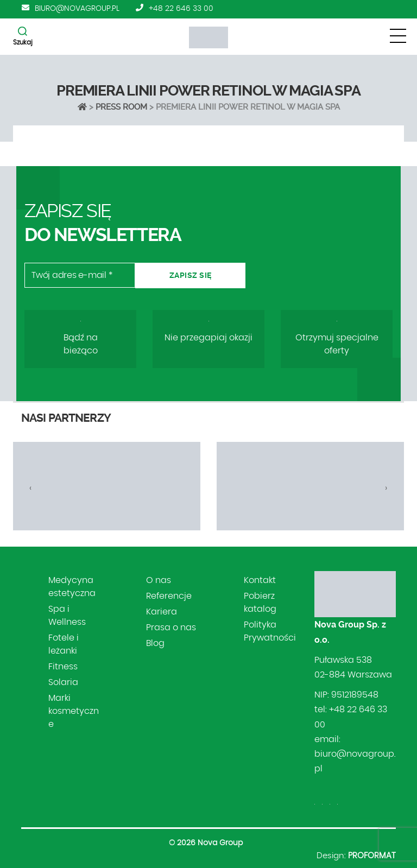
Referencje (169, 596)
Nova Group (220, 843)
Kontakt (260, 580)
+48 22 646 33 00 (181, 9)
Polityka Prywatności (270, 631)
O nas (159, 580)
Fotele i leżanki (64, 644)
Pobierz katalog (260, 603)
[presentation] (31, 488)
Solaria (63, 682)
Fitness (63, 667)
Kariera (162, 612)
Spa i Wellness (67, 616)
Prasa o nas (171, 628)
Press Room (121, 107)
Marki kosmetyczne (74, 711)
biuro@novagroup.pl (77, 9)
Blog (155, 643)
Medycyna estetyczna (72, 587)
